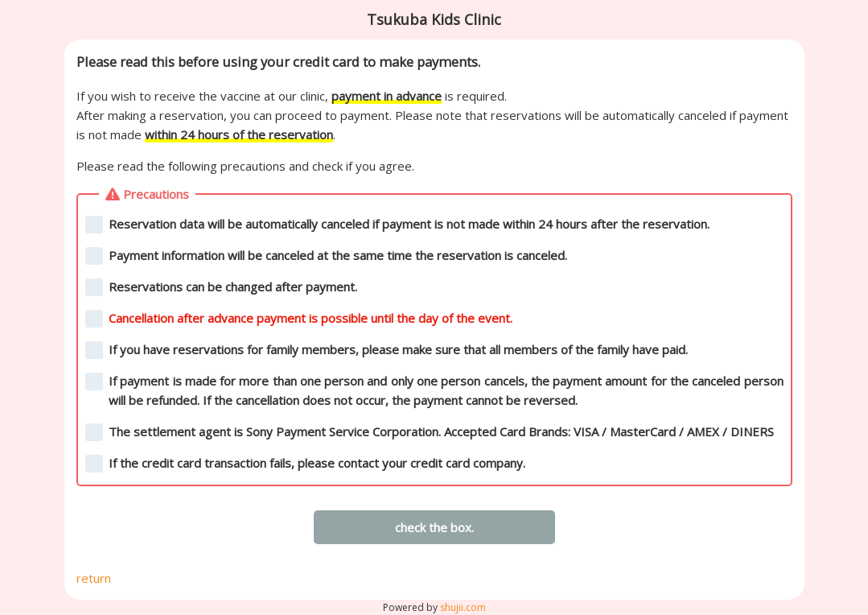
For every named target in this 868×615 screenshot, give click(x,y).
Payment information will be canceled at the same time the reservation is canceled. (327, 256)
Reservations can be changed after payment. (222, 287)
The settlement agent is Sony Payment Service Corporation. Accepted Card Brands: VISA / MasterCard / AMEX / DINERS (430, 432)
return (94, 578)
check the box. (434, 527)
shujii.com (463, 607)
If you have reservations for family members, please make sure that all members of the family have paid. (387, 350)
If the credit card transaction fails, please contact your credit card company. (306, 464)
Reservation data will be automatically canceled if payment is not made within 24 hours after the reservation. (398, 225)
